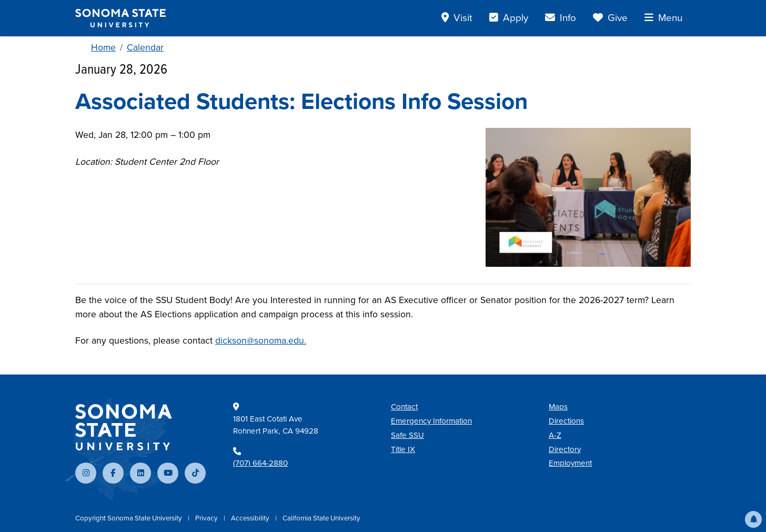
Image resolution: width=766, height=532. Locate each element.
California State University (321, 518)
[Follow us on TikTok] (195, 473)
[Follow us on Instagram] (86, 473)
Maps (558, 407)
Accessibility (251, 518)
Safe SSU (407, 435)
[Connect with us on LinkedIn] (140, 473)
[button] (753, 519)
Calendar (145, 47)
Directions (566, 421)
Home (103, 47)
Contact (404, 407)
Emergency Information (431, 421)
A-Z (555, 435)
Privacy (207, 518)
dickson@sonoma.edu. (261, 340)
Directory (565, 449)
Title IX (403, 449)
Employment (570, 463)
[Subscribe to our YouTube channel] (168, 473)
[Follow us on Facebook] (113, 473)
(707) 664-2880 (260, 463)
